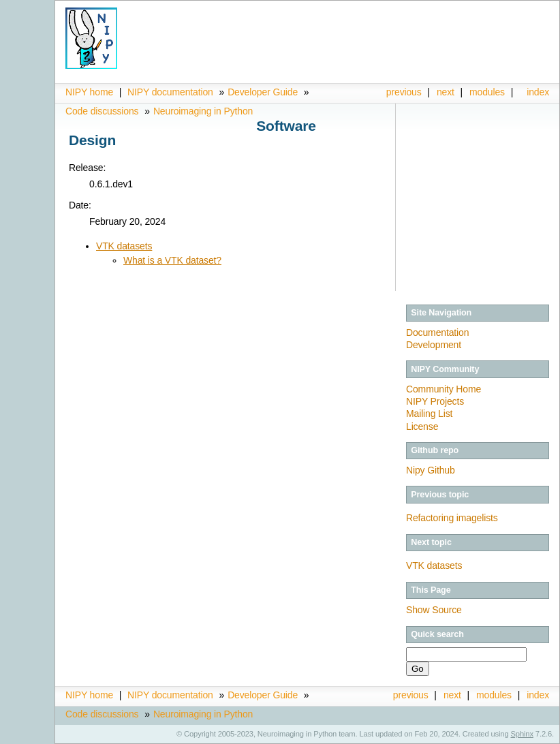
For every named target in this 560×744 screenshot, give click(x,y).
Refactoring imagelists (452, 518)
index (538, 92)
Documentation (437, 332)
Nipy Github (431, 470)
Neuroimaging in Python (203, 111)
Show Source (434, 610)
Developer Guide (263, 92)
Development (434, 345)
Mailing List (429, 414)
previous (404, 92)
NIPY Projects (435, 401)
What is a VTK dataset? (172, 260)
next (446, 92)
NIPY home (89, 92)
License (422, 427)
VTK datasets (124, 246)
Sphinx (522, 734)
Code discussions (102, 111)
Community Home (444, 389)
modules (487, 92)
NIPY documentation (170, 92)
